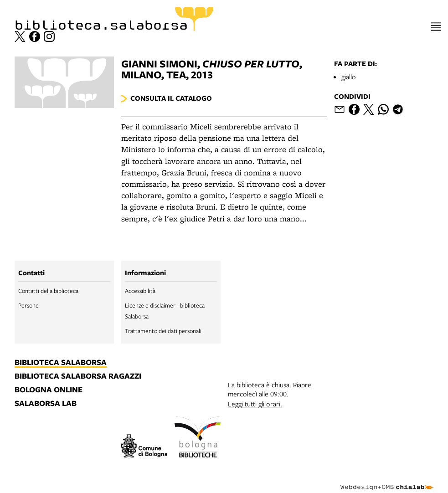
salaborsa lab (46, 404)
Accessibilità (140, 291)
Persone (28, 305)
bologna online (49, 390)
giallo (349, 77)
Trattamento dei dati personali (163, 331)
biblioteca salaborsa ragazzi (78, 376)
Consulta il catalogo (171, 98)
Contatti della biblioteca (48, 291)
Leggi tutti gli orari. (255, 404)
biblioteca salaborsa (61, 363)
